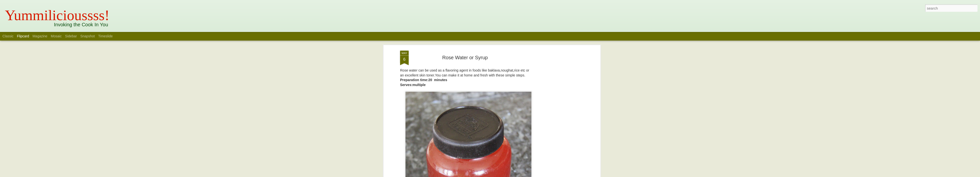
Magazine (40, 36)
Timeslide (105, 36)
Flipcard (23, 36)
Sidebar (71, 36)
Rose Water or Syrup (465, 55)
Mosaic (56, 36)
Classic (8, 36)
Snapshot (88, 36)
